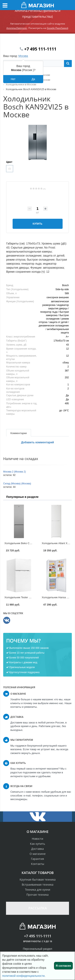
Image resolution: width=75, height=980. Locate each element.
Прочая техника (37, 895)
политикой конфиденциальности (23, 976)
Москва (23, 56)
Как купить (37, 844)
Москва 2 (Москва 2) (14, 472)
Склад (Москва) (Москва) (17, 484)
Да (33, 79)
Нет (13, 79)
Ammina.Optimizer (17, 28)
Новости (37, 839)
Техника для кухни (38, 890)
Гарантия (37, 859)
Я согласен (63, 966)
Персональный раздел (37, 949)
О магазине (38, 854)
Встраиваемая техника (38, 885)
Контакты (38, 864)
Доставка (37, 849)
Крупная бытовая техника (38, 879)
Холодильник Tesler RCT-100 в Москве (28, 597)
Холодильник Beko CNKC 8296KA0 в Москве (31, 543)
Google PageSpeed (57, 28)
